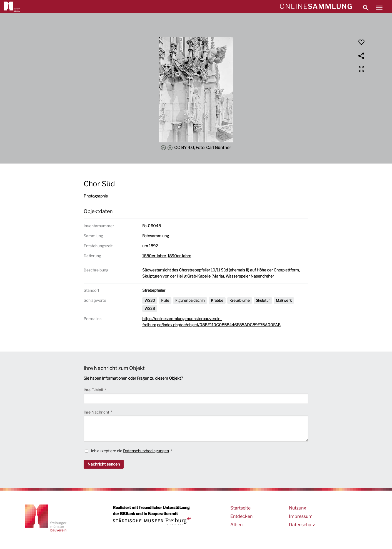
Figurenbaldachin (190, 300)
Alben (236, 525)
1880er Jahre (154, 256)
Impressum (301, 516)
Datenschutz (302, 525)
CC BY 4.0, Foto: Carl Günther (196, 148)
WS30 (150, 300)
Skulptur (263, 300)
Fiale (165, 300)
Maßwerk (284, 300)
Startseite (240, 508)
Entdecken (241, 516)
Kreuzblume (240, 300)
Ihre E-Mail (94, 390)
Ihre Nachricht (97, 412)
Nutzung (298, 508)
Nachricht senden (104, 464)
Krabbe (217, 300)
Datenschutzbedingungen (146, 451)
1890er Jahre (179, 256)
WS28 (150, 308)
